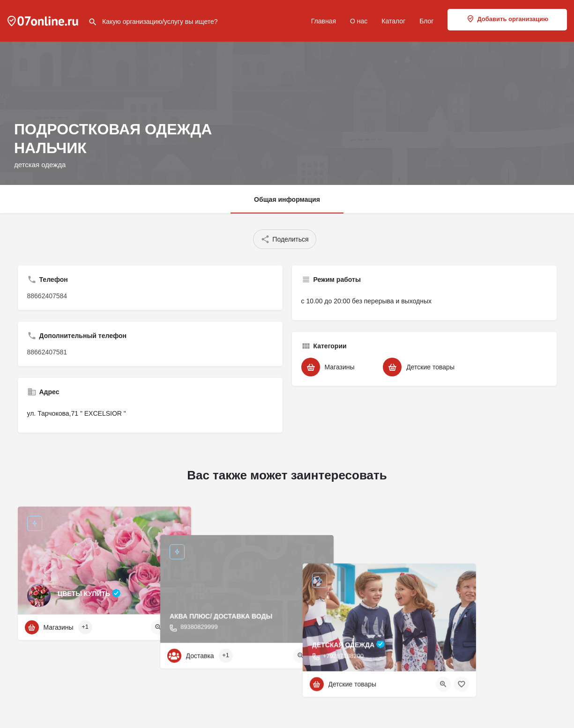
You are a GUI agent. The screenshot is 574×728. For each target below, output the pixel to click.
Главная (324, 21)
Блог (426, 21)
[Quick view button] (158, 627)
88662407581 (47, 352)
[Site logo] (44, 20)
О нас (359, 21)
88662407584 (47, 296)
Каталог (393, 21)
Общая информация (287, 199)
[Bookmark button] (177, 627)
